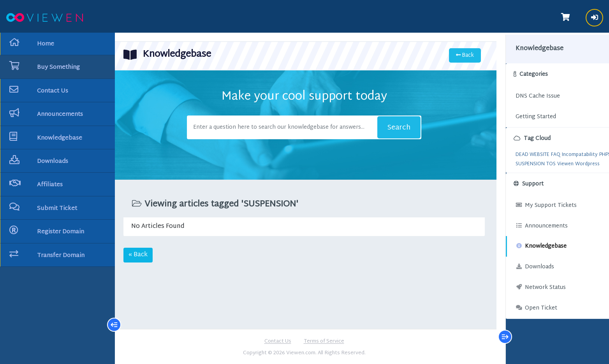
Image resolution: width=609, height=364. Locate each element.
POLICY (540, 161)
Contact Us (278, 341)
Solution (559, 161)
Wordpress (574, 170)
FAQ (542, 152)
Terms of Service (324, 341)
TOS (538, 170)
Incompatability (567, 152)
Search (397, 127)
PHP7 (525, 161)
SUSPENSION (517, 170)
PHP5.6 (510, 161)
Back (462, 55)
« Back (141, 254)
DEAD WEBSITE (519, 152)
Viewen (552, 170)
